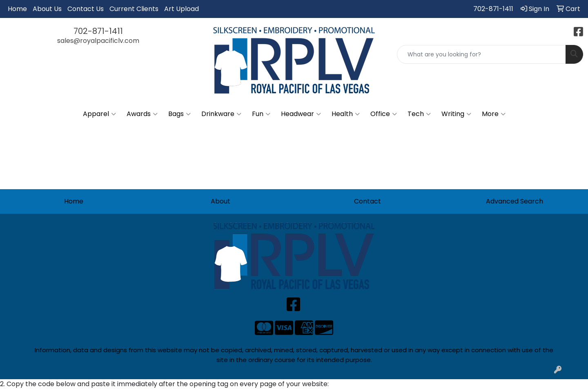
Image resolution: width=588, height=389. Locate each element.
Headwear (301, 114)
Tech (419, 114)
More (494, 114)
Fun (261, 114)
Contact (367, 201)
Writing (456, 114)
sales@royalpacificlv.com (98, 41)
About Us (47, 9)
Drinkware (221, 114)
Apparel (99, 114)
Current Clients (134, 9)
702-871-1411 (493, 9)
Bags (179, 114)
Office (384, 114)
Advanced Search (514, 201)
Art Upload (182, 9)
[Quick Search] (481, 54)
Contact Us (86, 9)
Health (346, 114)
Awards (142, 114)
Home (17, 9)
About (220, 201)
